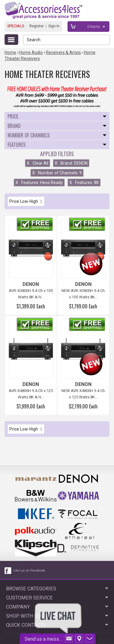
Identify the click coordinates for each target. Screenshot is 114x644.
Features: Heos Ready (39, 183)
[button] (105, 40)
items (94, 27)
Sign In (54, 26)
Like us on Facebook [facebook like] (29, 570)
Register (37, 26)
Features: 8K (84, 183)
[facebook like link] (8, 571)
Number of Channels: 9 (57, 173)
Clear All (38, 163)
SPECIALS (16, 26)
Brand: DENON (71, 163)
